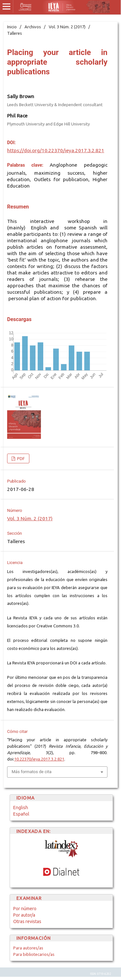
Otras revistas (27, 921)
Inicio (12, 27)
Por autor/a (24, 915)
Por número (25, 909)
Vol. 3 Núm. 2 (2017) (67, 27)
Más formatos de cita (32, 772)
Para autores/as (28, 948)
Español (21, 814)
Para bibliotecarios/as (34, 954)
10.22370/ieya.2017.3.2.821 (39, 759)
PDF (20, 458)
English (21, 808)
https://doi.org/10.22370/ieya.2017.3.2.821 (56, 150)
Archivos (33, 27)
